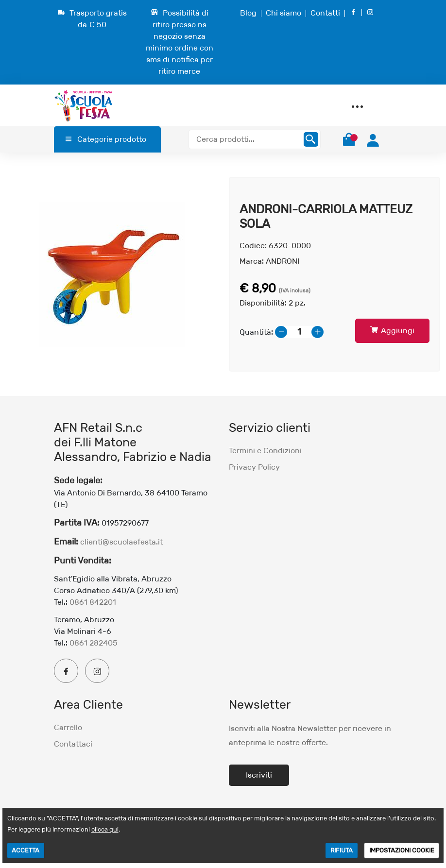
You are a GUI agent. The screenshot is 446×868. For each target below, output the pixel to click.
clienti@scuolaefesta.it (121, 542)
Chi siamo (283, 13)
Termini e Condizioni (265, 451)
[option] (111, 274)
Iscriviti (259, 775)
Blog (248, 13)
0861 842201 (93, 602)
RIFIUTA (342, 850)
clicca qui (105, 829)
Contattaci (73, 744)
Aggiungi (392, 331)
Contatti (325, 13)
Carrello (68, 727)
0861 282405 (94, 643)
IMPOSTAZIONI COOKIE (402, 850)
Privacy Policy (254, 467)
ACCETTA (26, 850)
